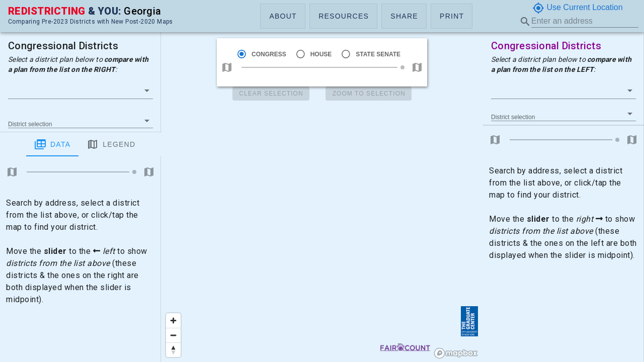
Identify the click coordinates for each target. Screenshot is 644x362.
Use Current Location (578, 8)
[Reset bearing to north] (173, 350)
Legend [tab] (85, 144)
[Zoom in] (173, 321)
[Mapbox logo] (456, 353)
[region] (322, 181)
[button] (283, 16)
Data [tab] (26, 144)
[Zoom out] (173, 335)
